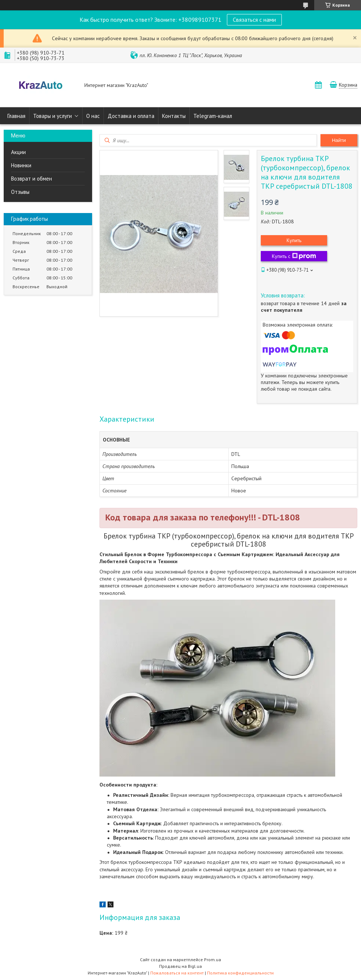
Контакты (174, 116)
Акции (18, 152)
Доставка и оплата (131, 116)
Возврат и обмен (31, 179)
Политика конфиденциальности (240, 973)
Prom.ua (213, 960)
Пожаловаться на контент (177, 973)
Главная (16, 116)
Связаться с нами (254, 20)
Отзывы (20, 192)
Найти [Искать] (339, 140)
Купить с (294, 256)
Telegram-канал (213, 116)
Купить (294, 240)
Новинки (21, 165)
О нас (93, 116)
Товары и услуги (52, 116)
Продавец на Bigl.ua (180, 966)
